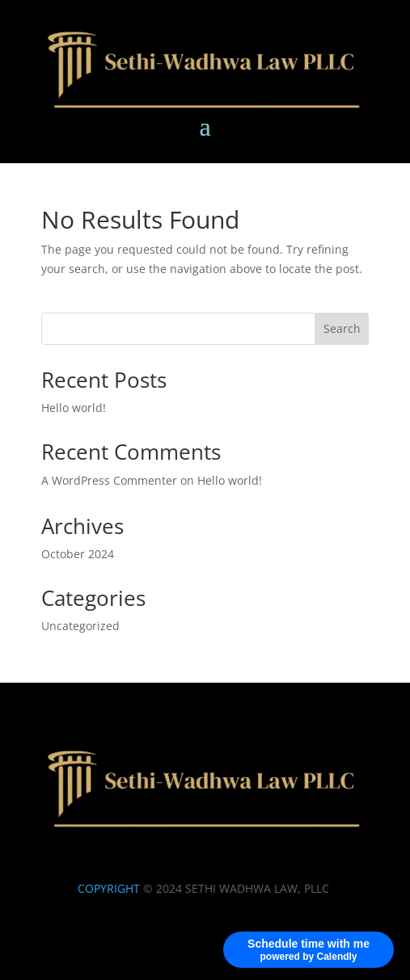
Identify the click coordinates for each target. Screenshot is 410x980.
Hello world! (74, 408)
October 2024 (78, 554)
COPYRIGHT (109, 888)
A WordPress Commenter (109, 480)
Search (342, 328)
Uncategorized (80, 626)
